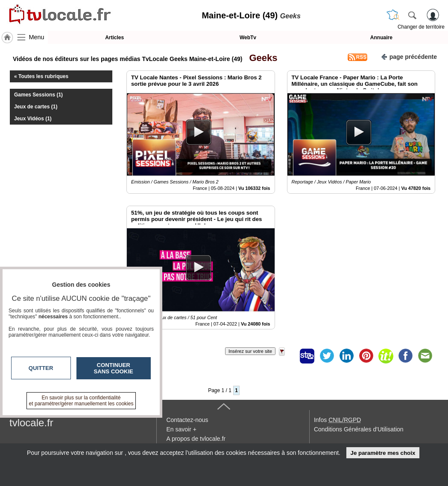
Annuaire (381, 38)
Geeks (261, 58)
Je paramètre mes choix (383, 453)
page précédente (409, 56)
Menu (37, 37)
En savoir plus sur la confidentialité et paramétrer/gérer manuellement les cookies (81, 401)
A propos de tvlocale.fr (196, 439)
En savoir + (181, 429)
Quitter (41, 368)
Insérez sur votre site (250, 351)
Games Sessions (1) (38, 95)
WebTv (248, 38)
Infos (337, 420)
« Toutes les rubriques (41, 76)
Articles (114, 38)
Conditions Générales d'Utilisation (359, 429)
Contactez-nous (187, 420)
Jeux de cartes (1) (36, 107)
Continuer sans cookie (114, 368)
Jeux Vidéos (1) (33, 119)
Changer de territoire (421, 27)
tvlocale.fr (31, 423)
